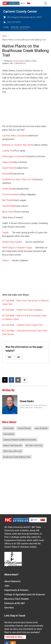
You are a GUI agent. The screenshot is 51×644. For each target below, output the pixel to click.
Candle (6, 233)
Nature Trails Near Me (13, 445)
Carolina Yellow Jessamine (15, 136)
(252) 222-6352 (12, 22)
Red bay (6, 174)
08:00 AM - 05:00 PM (20, 27)
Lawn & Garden (41, 428)
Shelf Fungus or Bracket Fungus (17, 248)
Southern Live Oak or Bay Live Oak (19, 179)
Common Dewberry (11, 194)
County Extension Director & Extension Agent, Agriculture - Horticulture (33, 406)
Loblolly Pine (8, 151)
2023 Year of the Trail (12, 451)
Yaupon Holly (8, 162)
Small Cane (8, 189)
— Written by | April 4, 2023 (19, 61)
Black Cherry (8, 212)
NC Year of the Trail (34, 445)
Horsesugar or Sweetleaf (14, 156)
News (5, 36)
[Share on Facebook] (11, 380)
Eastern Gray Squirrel (12, 242)
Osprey (6, 260)
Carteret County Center (20, 12)
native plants (9, 434)
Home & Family (24, 428)
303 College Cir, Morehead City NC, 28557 (23, 17)
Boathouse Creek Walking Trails (17, 457)
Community (8, 428)
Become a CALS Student (16, 599)
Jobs (7, 586)
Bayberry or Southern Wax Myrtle (18, 145)
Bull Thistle (7, 200)
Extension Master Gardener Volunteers (20, 440)
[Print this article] (24, 380)
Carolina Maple (9, 206)
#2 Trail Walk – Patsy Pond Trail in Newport (23, 310)
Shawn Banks (19, 61)
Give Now (9, 608)
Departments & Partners (16, 590)
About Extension (12, 581)
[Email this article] (18, 380)
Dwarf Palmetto (10, 168)
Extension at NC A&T (15, 603)
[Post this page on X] (5, 380)
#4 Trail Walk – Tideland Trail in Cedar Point (22, 325)
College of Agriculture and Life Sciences (25, 595)
